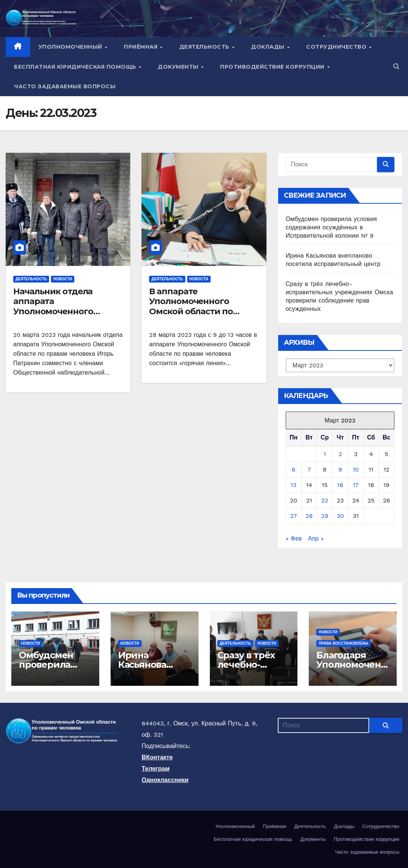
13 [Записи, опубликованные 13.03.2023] (294, 485)
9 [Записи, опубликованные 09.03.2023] (340, 469)
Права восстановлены (343, 643)
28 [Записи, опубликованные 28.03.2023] (309, 516)
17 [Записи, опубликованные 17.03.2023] (356, 485)
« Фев (294, 538)
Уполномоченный (71, 47)
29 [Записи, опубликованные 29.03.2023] (325, 516)
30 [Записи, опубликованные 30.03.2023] (340, 516)
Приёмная (142, 47)
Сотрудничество (337, 47)
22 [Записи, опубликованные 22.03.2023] (325, 500)
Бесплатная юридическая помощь (76, 67)
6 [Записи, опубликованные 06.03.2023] (294, 469)
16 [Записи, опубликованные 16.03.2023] (340, 485)
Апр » (316, 538)
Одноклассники (165, 780)
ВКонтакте (157, 757)
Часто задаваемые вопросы (65, 86)
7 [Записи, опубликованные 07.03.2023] (309, 469)
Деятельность (205, 47)
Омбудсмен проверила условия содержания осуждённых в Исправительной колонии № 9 (331, 227)
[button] (396, 67)
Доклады (269, 47)
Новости (63, 279)
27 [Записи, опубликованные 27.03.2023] (294, 516)
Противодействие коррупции (273, 67)
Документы (179, 67)
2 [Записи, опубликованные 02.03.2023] (340, 454)
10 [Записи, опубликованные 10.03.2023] (356, 469)
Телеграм (156, 769)
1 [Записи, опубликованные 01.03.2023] (325, 454)
